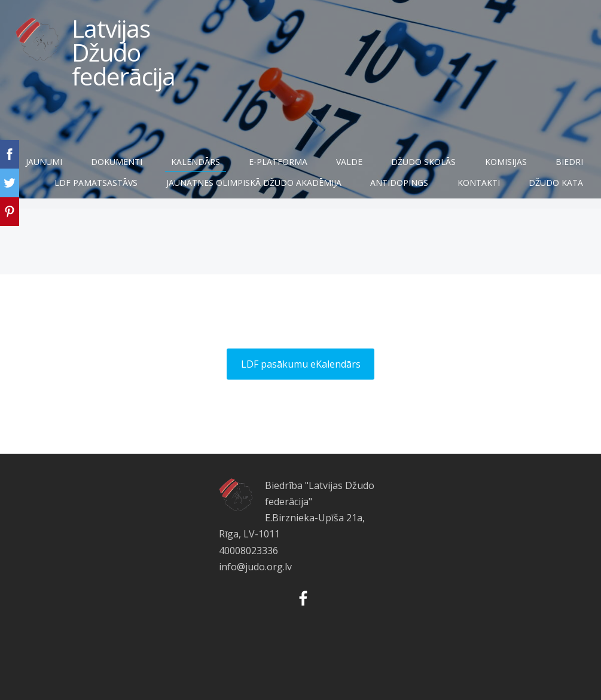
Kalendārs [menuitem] (243, 166)
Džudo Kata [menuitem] (547, 208)
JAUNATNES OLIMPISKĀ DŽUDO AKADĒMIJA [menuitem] (329, 187)
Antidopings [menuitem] (474, 187)
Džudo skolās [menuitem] (471, 166)
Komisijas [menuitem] (553, 166)
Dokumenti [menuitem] (164, 166)
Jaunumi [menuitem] (91, 166)
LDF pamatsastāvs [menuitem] (170, 187)
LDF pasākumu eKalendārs (301, 403)
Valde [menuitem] (397, 166)
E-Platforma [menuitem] (325, 166)
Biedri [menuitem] (86, 187)
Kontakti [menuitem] (553, 187)
